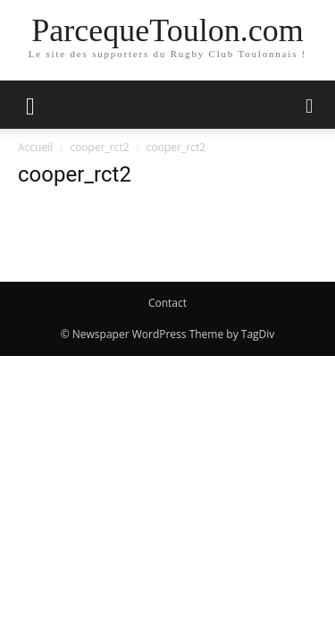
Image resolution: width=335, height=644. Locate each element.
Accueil (35, 147)
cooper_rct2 (99, 147)
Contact (167, 303)
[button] (30, 105)
